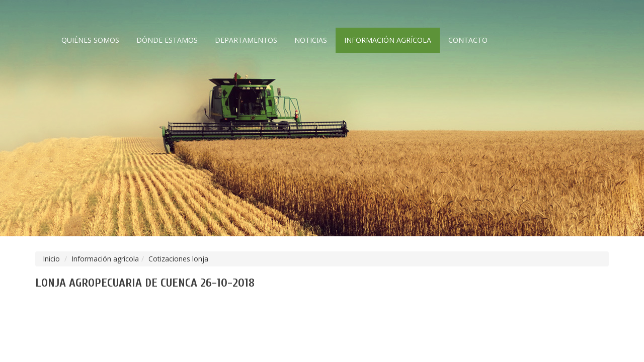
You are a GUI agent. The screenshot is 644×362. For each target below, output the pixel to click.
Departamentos (246, 40)
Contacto (468, 40)
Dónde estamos (167, 40)
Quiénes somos (90, 40)
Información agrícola (388, 40)
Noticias (311, 40)
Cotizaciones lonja (178, 259)
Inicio (51, 259)
